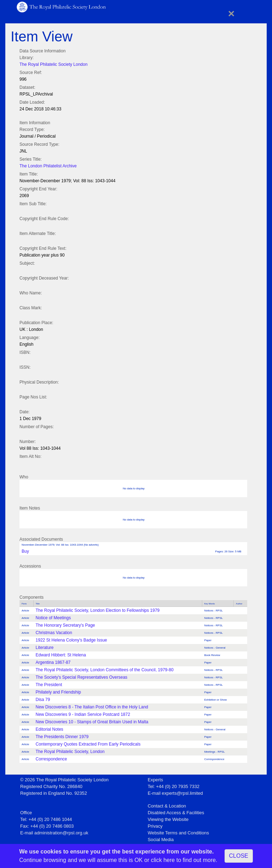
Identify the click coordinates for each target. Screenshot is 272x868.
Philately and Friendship (58, 692)
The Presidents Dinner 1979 (62, 737)
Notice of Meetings (53, 618)
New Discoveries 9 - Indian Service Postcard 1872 (83, 714)
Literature (45, 648)
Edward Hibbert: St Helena (61, 655)
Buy (25, 551)
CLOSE (239, 856)
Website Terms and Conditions (178, 833)
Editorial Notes (50, 729)
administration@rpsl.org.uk (61, 833)
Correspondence (52, 759)
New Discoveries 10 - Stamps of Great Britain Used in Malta (92, 722)
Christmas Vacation (54, 633)
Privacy (155, 826)
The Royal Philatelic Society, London (70, 752)
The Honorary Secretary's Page (66, 625)
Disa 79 (43, 700)
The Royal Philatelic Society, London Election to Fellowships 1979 (98, 610)
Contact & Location (167, 806)
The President (49, 685)
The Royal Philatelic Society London (53, 64)
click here (163, 860)
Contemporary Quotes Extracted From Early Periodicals (88, 744)
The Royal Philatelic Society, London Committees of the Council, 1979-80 (105, 670)
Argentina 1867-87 (53, 662)
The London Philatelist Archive (48, 166)
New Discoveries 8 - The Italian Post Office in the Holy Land (92, 707)
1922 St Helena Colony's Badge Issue (72, 640)
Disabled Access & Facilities (176, 813)
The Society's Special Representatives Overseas (82, 677)
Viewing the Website (168, 819)
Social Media (161, 840)
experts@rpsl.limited (182, 793)
